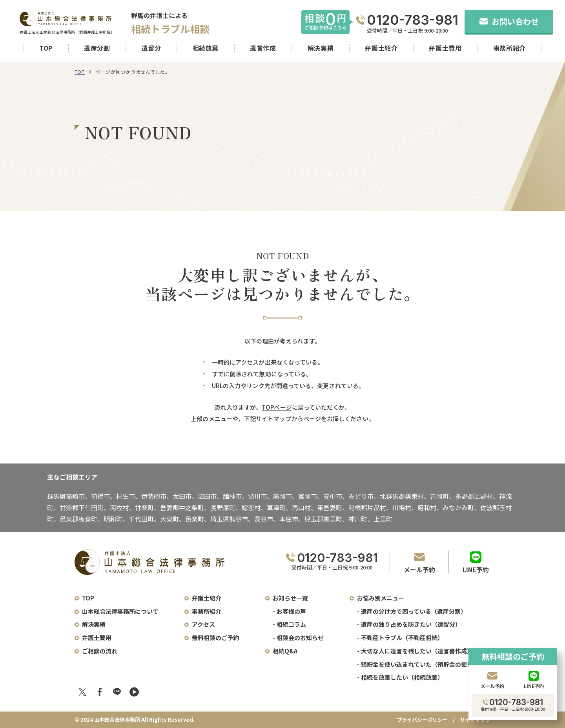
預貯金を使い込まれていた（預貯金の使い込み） (426, 664)
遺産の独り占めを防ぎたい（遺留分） (411, 624)
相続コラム (291, 624)
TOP (46, 48)
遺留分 (151, 48)
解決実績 (321, 48)
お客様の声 (291, 611)
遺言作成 (263, 48)
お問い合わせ (509, 21)
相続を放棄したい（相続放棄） (402, 677)
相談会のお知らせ (300, 638)
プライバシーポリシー (422, 720)
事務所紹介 (509, 48)
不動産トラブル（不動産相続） (402, 638)
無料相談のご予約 (215, 638)
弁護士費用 (445, 48)
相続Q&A (285, 651)
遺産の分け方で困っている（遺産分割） (414, 611)
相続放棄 (206, 48)
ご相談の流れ (100, 651)
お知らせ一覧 (290, 598)
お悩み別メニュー (381, 598)
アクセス (203, 624)
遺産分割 (97, 48)
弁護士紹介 (381, 48)
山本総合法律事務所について (120, 611)
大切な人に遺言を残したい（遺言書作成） (417, 651)
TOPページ (277, 407)
